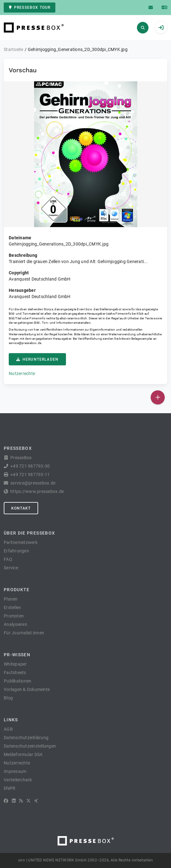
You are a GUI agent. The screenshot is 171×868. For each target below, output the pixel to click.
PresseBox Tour (30, 8)
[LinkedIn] (14, 801)
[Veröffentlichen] (158, 397)
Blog (8, 698)
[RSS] (21, 801)
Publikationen (18, 681)
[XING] (36, 801)
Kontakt (21, 508)
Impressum (15, 771)
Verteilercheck (18, 780)
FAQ (8, 559)
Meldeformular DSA (23, 754)
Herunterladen (37, 359)
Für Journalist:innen (24, 633)
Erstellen (12, 607)
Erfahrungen (16, 551)
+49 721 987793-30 (30, 466)
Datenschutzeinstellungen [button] (30, 746)
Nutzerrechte (22, 373)
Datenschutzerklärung (26, 738)
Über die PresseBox (29, 533)
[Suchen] (143, 28)
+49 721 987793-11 (30, 475)
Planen (11, 599)
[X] (28, 801)
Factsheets (15, 673)
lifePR (10, 788)
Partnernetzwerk (21, 542)
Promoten (14, 616)
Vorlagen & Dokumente (27, 689)
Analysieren (15, 624)
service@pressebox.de (25, 343)
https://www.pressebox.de (37, 491)
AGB (8, 729)
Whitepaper (15, 664)
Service (11, 568)
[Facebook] (6, 801)
